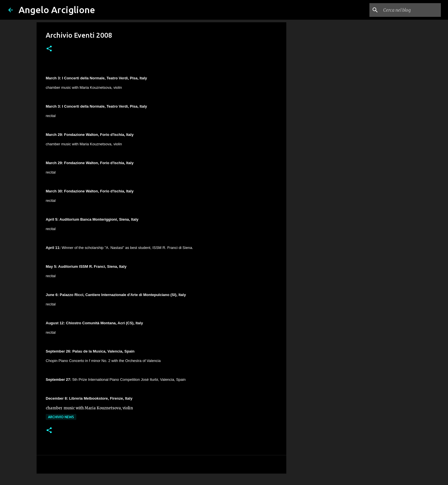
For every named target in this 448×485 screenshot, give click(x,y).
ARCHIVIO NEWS (61, 417)
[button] (49, 49)
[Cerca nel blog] (411, 10)
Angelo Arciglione (57, 10)
